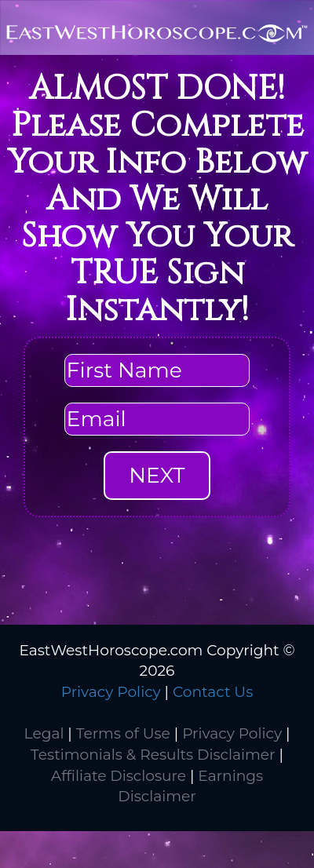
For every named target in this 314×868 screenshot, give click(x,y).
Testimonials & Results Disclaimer (153, 755)
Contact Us (213, 692)
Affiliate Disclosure (119, 776)
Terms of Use (123, 733)
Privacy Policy (111, 692)
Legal (44, 733)
